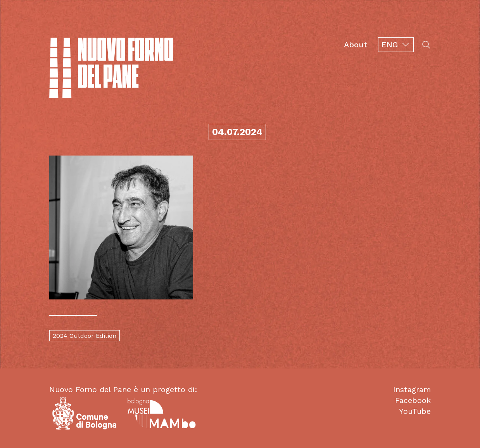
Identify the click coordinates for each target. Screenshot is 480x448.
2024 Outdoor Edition (85, 336)
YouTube (415, 411)
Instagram (412, 389)
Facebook (413, 400)
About (356, 45)
